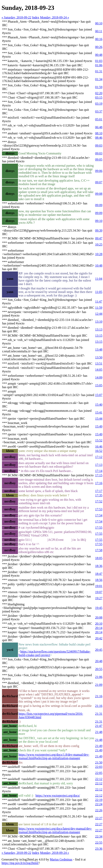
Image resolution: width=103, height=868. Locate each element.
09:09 (99, 205)
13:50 (99, 357)
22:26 (99, 810)
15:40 (99, 405)
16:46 (99, 446)
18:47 (99, 574)
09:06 (99, 171)
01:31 (99, 71)
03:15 (99, 97)
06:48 (99, 127)
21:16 (99, 696)
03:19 (99, 104)
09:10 (99, 221)
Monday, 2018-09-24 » (55, 17)
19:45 (99, 608)
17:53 (99, 509)
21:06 (99, 677)
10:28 (99, 254)
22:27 (99, 818)
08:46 (99, 138)
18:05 (99, 558)
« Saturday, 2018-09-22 (16, 17)
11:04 (99, 279)
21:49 (99, 746)
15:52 (99, 440)
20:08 (99, 617)
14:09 (99, 377)
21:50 (99, 762)
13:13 (99, 329)
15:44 (99, 419)
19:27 (99, 598)
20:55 (99, 669)
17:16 (99, 483)
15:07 (99, 395)
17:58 (99, 550)
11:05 (99, 292)
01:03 (99, 61)
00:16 (99, 39)
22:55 (99, 843)
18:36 (99, 566)
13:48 (99, 350)
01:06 (99, 65)
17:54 (99, 515)
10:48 (99, 265)
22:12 (99, 779)
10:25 (99, 244)
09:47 (99, 238)
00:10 (99, 23)
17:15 (99, 475)
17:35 (99, 495)
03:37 (99, 111)
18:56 (99, 580)
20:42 (99, 638)
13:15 (99, 336)
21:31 (99, 714)
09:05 (99, 159)
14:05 (99, 370)
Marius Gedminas (61, 859)
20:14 (99, 628)
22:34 (99, 836)
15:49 (99, 426)
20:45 (99, 650)
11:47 (99, 301)
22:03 (99, 767)
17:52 (99, 501)
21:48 (99, 732)
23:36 (99, 849)
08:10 (99, 133)
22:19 (99, 800)
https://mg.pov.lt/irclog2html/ (20, 863)
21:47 (99, 726)
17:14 (99, 471)
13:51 (99, 363)
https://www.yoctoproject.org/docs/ (58, 796)
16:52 (99, 451)
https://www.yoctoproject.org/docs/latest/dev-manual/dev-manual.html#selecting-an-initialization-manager (55, 830)
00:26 (99, 47)
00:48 (99, 55)
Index (36, 17)
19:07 (99, 592)
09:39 (99, 230)
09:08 (99, 194)
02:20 (99, 93)
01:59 (99, 87)
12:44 (99, 314)
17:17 (99, 491)
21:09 (99, 685)
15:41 (99, 412)
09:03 (99, 145)
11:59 (99, 308)
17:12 (99, 457)
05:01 (99, 119)
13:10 (99, 322)
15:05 (99, 385)
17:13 (99, 465)
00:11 (99, 31)
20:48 (99, 661)
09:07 (99, 182)
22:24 (99, 804)
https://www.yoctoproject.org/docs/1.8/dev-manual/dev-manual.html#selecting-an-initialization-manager (54, 756)
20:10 (99, 624)
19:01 (99, 586)
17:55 (99, 528)
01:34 (99, 79)
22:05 (99, 773)
